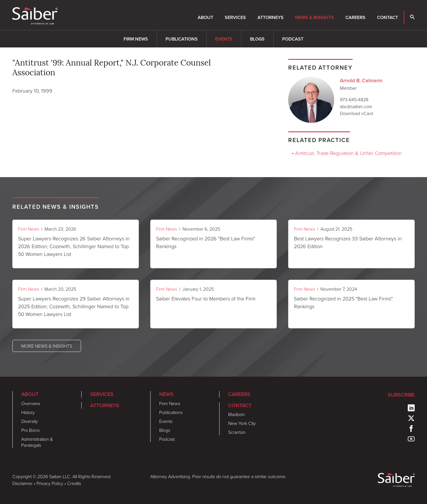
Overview (31, 403)
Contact (387, 17)
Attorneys (271, 17)
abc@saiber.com (356, 106)
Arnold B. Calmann (361, 81)
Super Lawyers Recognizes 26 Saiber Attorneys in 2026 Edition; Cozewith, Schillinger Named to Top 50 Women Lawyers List (74, 246)
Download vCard (356, 113)
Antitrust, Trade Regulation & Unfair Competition (348, 153)
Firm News (136, 39)
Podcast (293, 39)
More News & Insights (47, 346)
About (205, 17)
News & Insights (315, 17)
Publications (182, 39)
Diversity (30, 421)
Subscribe (401, 395)
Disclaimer (22, 483)
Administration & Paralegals (37, 442)
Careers (355, 17)
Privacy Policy (50, 483)
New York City (242, 423)
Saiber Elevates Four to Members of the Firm (206, 298)
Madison (236, 414)
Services (235, 17)
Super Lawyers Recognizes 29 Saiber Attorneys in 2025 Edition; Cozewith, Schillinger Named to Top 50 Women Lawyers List (74, 306)
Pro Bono (30, 430)
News (166, 394)
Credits (74, 483)
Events (224, 39)
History (28, 412)
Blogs (257, 39)
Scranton (237, 432)
